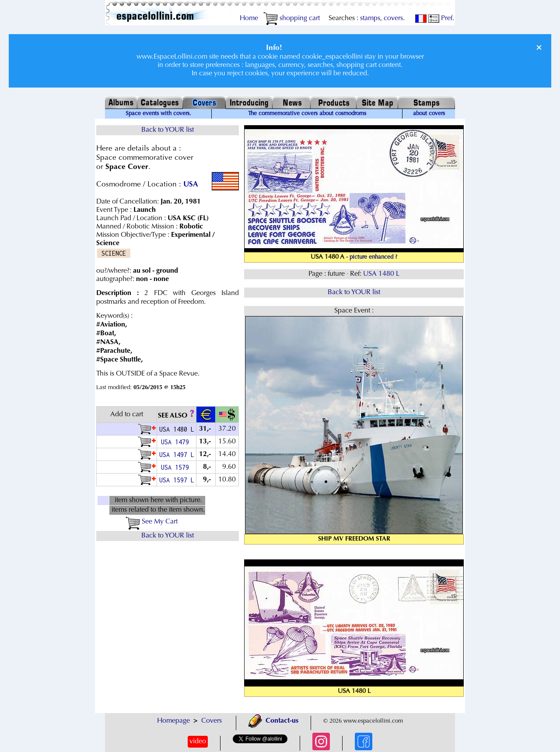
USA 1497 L (177, 455)
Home (249, 18)
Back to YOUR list (168, 130)
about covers (429, 114)
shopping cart (292, 18)
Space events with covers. (158, 114)
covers (393, 18)
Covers (212, 721)
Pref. (441, 18)
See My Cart (152, 522)
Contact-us (273, 721)
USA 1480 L (381, 274)
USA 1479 (177, 442)
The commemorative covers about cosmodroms (307, 114)
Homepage (173, 721)
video (198, 741)
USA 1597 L (177, 480)
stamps (370, 18)
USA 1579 (177, 467)
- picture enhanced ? (372, 257)
